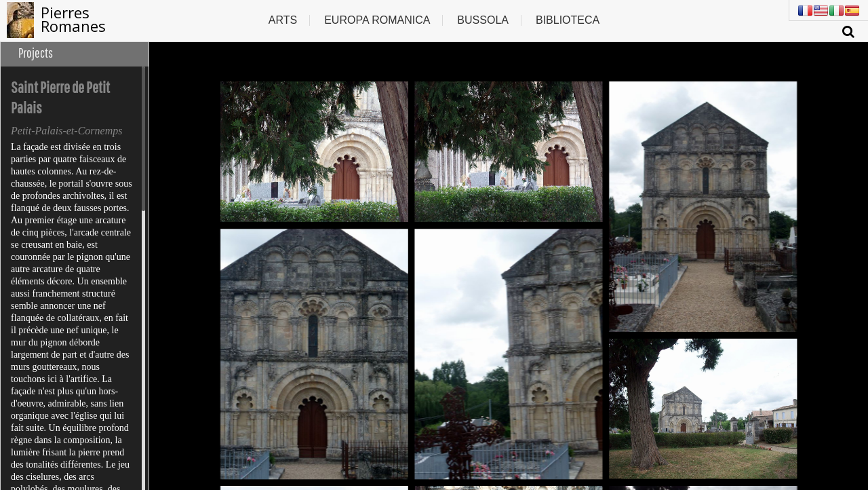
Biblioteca (568, 20)
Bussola (483, 20)
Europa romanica (377, 20)
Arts (283, 20)
